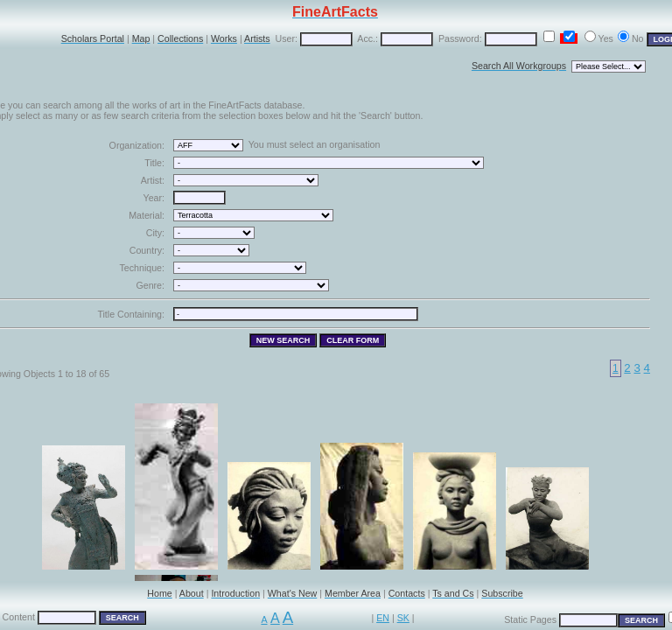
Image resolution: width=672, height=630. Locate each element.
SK (403, 618)
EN (383, 618)
